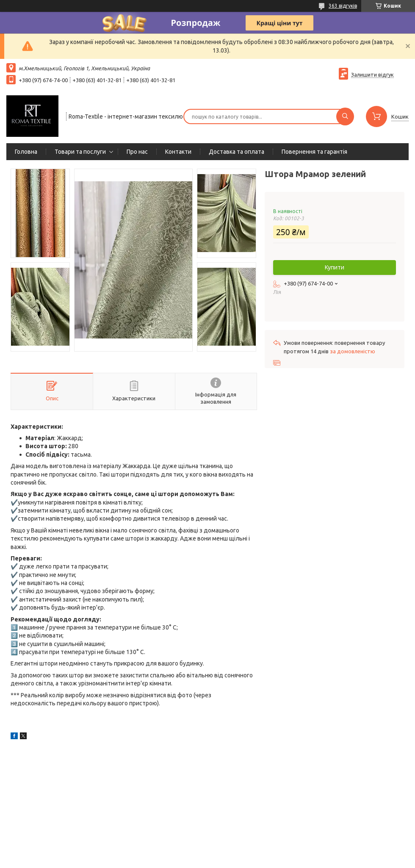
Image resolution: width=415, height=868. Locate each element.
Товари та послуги (80, 152)
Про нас (137, 152)
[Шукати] (345, 116)
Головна (26, 152)
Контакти (178, 152)
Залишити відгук (372, 75)
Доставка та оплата (237, 152)
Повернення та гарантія (314, 152)
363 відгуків (343, 6)
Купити (335, 267)
